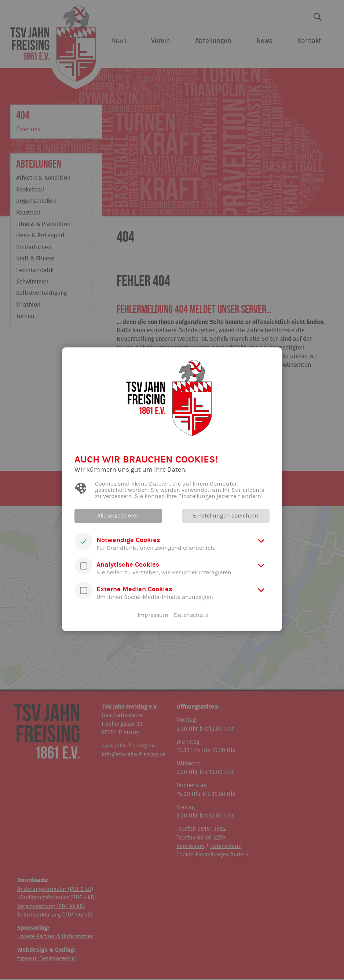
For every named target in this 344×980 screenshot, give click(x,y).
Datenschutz (191, 615)
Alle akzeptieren (119, 516)
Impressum (153, 615)
